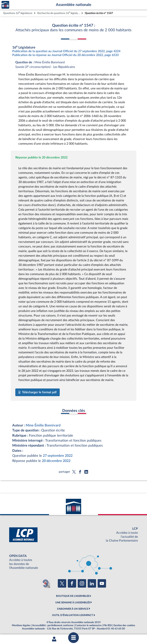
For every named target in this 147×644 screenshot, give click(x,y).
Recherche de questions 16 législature (59, 13)
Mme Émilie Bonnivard (43, 425)
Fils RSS (108, 625)
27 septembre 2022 (58, 456)
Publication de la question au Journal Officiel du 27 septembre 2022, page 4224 (66, 51)
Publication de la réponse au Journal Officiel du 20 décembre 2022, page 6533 (65, 55)
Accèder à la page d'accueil (5, 5)
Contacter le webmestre (88, 625)
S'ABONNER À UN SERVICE (73, 609)
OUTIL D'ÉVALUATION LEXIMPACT (73, 615)
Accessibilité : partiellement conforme (53, 625)
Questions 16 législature (18, 13)
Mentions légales (21, 625)
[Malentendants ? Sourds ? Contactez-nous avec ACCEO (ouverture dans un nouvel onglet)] (46, 583)
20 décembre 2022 (56, 461)
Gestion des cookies (124, 625)
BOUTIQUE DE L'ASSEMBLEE (73, 596)
